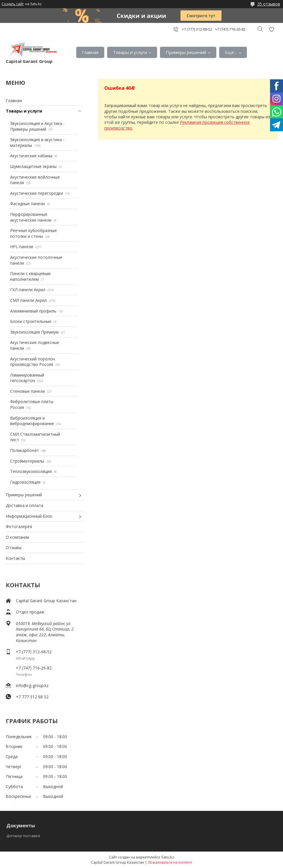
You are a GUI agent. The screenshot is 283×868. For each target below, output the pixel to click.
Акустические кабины (31, 156)
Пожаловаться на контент (170, 862)
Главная (90, 52)
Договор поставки (23, 836)
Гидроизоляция (25, 482)
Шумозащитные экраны (33, 166)
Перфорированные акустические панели (31, 217)
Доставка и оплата (25, 505)
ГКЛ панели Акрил (28, 290)
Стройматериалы (27, 461)
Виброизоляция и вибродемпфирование (32, 421)
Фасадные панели (27, 204)
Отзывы (14, 548)
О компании (17, 537)
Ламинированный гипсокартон (27, 378)
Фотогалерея (19, 526)
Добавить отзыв (271, 29)
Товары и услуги (130, 52)
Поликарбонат (25, 450)
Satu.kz (168, 857)
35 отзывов (269, 4)
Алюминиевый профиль (33, 311)
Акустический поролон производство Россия (32, 362)
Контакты (15, 558)
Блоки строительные (31, 321)
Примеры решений (186, 52)
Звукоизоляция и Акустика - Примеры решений (37, 126)
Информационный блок (29, 516)
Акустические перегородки (37, 193)
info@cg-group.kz (32, 685)
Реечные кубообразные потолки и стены (33, 233)
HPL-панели (22, 247)
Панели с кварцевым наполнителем (30, 276)
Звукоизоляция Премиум (34, 332)
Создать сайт (13, 4)
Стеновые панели (27, 391)
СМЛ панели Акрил (28, 300)
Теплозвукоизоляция (31, 471)
